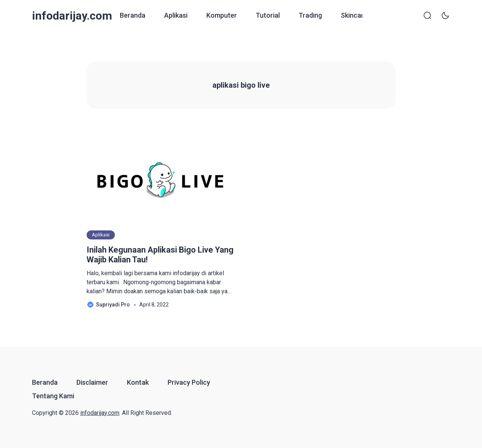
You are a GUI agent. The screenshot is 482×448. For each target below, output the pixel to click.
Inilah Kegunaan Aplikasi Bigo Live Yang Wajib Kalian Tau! (160, 255)
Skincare (354, 15)
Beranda (133, 15)
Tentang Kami (53, 396)
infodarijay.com (72, 16)
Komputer (222, 15)
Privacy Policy (189, 382)
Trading (310, 15)
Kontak (138, 382)
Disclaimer (92, 382)
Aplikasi (176, 15)
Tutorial (268, 15)
